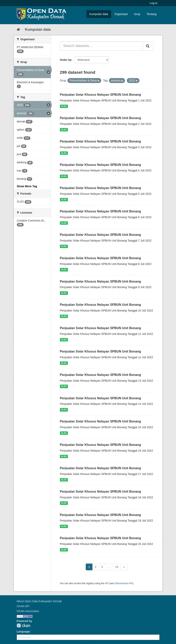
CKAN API (23, 606)
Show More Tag (27, 186)
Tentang (152, 14)
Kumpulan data (99, 14)
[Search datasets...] (101, 46)
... (109, 567)
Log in (154, 3)
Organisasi (121, 14)
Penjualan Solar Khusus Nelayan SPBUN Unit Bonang (101, 95)
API (107, 583)
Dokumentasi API (124, 583)
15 (117, 567)
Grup (137, 14)
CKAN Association (28, 611)
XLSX (64, 106)
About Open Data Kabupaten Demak (39, 601)
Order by (66, 60)
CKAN (23, 625)
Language (23, 632)
